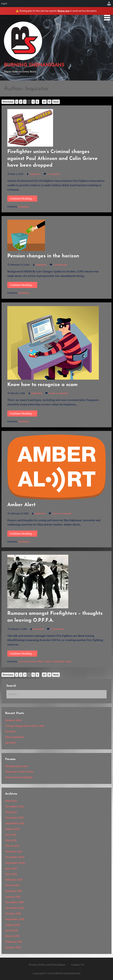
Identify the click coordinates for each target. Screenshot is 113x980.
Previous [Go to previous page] (8, 102)
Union (68, 662)
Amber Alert (21, 505)
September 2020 (15, 863)
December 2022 (15, 806)
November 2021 (14, 818)
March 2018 (12, 936)
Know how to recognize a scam (42, 385)
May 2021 (11, 840)
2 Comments (60, 265)
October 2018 (13, 914)
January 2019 (13, 897)
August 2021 (12, 829)
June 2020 (11, 868)
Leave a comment (58, 393)
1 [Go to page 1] (17, 102)
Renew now (64, 11)
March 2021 (12, 846)
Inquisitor (35, 174)
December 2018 (14, 902)
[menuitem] (109, 4)
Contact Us (78, 965)
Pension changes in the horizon (43, 256)
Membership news (17, 766)
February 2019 (14, 891)
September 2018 (15, 919)
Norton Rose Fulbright (19, 777)
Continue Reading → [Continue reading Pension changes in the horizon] (22, 285)
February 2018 (14, 942)
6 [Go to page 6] (37, 102)
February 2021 (14, 851)
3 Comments (57, 629)
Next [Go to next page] (56, 102)
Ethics (41, 662)
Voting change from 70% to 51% (25, 726)
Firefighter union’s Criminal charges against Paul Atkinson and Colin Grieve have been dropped (52, 159)
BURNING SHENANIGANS (34, 65)
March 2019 (12, 885)
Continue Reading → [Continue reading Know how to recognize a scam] (22, 413)
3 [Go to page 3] (25, 102)
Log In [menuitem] (4, 4)
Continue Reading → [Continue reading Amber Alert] (22, 534)
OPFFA (48, 662)
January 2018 (13, 947)
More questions (15, 737)
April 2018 (11, 930)
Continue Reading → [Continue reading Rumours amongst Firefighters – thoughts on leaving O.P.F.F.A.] (22, 654)
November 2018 (14, 908)
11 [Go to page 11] (49, 102)
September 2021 (15, 823)
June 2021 (11, 835)
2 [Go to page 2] (21, 102)
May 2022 (11, 812)
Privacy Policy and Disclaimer (47, 965)
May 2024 (11, 801)
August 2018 (13, 925)
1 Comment (53, 174)
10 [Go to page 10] (44, 102)
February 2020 (14, 880)
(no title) (10, 731)
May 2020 (11, 874)
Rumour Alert (13, 720)
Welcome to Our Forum (19, 772)
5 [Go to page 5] (33, 102)
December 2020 (15, 857)
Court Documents (27, 662)
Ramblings (24, 207)
